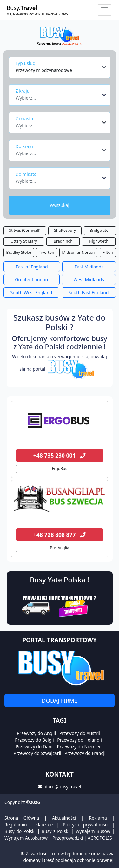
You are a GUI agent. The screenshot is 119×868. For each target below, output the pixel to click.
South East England (89, 292)
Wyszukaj (60, 205)
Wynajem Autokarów (26, 838)
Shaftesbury (65, 230)
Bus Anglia (60, 548)
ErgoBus (59, 469)
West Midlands (89, 279)
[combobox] (61, 67)
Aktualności (64, 818)
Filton (108, 252)
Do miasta (26, 174)
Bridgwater (100, 230)
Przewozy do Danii (35, 747)
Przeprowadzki (68, 838)
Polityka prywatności (86, 825)
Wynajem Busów (93, 831)
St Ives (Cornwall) (25, 230)
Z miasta (24, 119)
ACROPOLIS (100, 838)
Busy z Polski (56, 831)
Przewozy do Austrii (80, 733)
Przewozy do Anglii (36, 733)
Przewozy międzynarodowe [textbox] (44, 70)
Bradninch (63, 241)
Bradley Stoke (19, 252)
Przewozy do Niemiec (79, 747)
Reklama (98, 818)
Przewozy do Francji (85, 753)
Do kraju (24, 146)
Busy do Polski (20, 831)
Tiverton (47, 252)
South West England (31, 292)
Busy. (37, 10)
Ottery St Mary (24, 241)
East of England (32, 267)
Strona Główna (22, 818)
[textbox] (58, 96)
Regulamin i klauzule (29, 825)
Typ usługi (26, 63)
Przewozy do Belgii (34, 740)
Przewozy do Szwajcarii (37, 753)
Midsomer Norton (79, 252)
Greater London (31, 279)
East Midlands (89, 267)
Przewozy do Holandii (79, 740)
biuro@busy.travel (62, 787)
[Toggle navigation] (105, 10)
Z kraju (23, 91)
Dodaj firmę (60, 701)
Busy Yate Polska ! (60, 580)
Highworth (99, 241)
